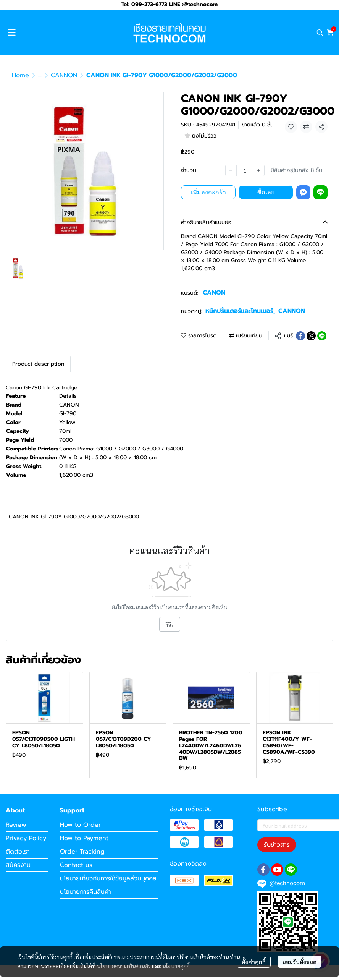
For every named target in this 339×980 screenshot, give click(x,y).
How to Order (80, 825)
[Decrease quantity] (231, 170)
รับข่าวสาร (277, 845)
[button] (320, 32)
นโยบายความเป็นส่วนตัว (124, 966)
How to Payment (84, 838)
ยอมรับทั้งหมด (299, 962)
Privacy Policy (26, 838)
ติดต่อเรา (18, 852)
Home (20, 75)
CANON (214, 293)
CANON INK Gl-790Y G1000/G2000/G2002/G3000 (74, 517)
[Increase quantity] (259, 170)
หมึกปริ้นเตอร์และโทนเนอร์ (240, 311)
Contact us (76, 865)
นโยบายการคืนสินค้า (86, 892)
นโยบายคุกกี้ (176, 966)
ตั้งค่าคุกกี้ (254, 962)
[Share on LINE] (322, 336)
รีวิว (170, 624)
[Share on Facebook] (300, 336)
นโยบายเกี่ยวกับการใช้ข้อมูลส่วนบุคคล (108, 878)
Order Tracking (82, 852)
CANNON (64, 75)
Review (16, 825)
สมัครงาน (18, 865)
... (40, 75)
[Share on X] (311, 336)
